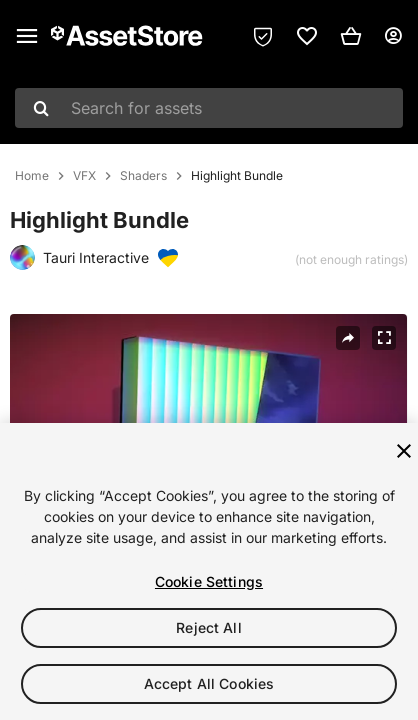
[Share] (348, 338)
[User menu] (393, 36)
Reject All (208, 627)
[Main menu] (27, 36)
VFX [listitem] (84, 176)
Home (32, 176)
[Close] (404, 451)
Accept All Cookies (209, 683)
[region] (209, 571)
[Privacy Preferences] (263, 36)
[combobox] (209, 108)
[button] (351, 36)
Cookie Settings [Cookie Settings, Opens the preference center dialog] (209, 581)
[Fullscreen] (384, 338)
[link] (307, 36)
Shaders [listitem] (143, 176)
